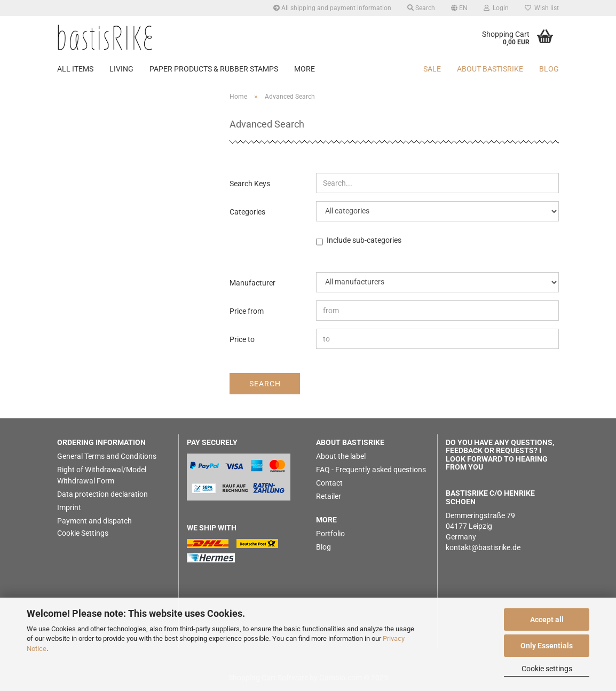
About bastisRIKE (490, 69)
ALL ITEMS (75, 69)
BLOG (549, 69)
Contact (329, 483)
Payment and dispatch (94, 521)
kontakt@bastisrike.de (483, 547)
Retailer (329, 496)
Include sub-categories (364, 241)
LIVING (121, 69)
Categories (247, 212)
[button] (459, 8)
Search (265, 384)
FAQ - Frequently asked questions (371, 470)
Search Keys (250, 184)
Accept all (547, 619)
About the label (341, 456)
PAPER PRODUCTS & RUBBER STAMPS (214, 69)
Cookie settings (547, 669)
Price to (242, 339)
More (305, 69)
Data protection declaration (102, 494)
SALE (432, 69)
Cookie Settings (83, 533)
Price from (247, 311)
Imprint (69, 507)
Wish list (542, 8)
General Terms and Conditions (107, 456)
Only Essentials (547, 646)
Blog (323, 547)
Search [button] (421, 8)
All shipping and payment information (332, 8)
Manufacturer (252, 283)
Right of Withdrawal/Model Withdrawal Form (102, 475)
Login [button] (496, 8)
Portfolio (330, 534)
